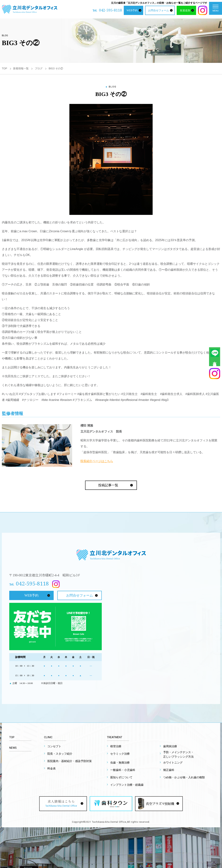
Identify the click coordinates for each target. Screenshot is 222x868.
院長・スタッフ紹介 (60, 754)
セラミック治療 (120, 754)
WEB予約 (132, 10)
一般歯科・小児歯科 (123, 770)
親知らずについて (121, 777)
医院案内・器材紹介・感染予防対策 (70, 761)
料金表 (52, 769)
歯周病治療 (170, 746)
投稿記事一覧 (108, 485)
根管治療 (116, 746)
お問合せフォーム (159, 10)
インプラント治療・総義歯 (127, 785)
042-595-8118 (110, 10)
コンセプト (54, 746)
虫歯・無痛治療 (120, 763)
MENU (216, 9)
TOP (5, 68)
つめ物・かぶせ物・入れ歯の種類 (184, 777)
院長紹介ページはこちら (97, 461)
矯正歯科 (169, 770)
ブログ (39, 68)
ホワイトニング (173, 763)
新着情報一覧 (21, 68)
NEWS (13, 748)
